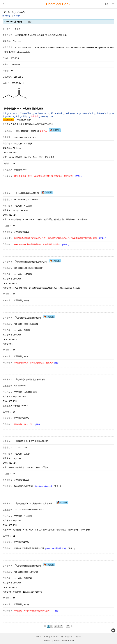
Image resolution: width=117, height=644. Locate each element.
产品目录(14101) (21, 604)
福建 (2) (62, 113)
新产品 (78, 637)
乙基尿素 (52, 35)
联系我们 (48, 641)
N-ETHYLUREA (89, 47)
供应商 (17, 16)
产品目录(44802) (21, 542)
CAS (46, 637)
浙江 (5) (54, 113)
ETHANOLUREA (55, 47)
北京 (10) (7, 113)
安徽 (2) (100, 113)
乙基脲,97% (42, 35)
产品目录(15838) (21, 300)
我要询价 (9, 120)
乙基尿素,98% (21, 35)
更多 (30, 22)
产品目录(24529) (21, 480)
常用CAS (55, 637)
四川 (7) (38, 113)
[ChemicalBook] (58, 4)
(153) (37, 116)
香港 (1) (19, 116)
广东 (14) (46, 113)
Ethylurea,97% (103, 47)
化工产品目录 (67, 637)
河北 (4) (93, 113)
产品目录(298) (20, 170)
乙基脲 (59, 35)
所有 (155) (49, 116)
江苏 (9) (108, 113)
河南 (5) (86, 113)
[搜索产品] (107, 4)
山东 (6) (78, 113)
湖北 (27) (70, 113)
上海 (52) (15, 113)
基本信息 (6, 16)
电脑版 (57, 641)
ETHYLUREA (21, 47)
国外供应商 (38, 109)
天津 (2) (24, 113)
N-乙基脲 (32, 35)
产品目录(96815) (21, 232)
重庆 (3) (31, 113)
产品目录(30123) (21, 418)
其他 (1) (27, 116)
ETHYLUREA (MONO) (37, 47)
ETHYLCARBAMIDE (72, 47)
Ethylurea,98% (23, 52)
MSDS (39, 637)
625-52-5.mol (18, 83)
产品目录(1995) (21, 356)
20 (68, 626)
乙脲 (65, 35)
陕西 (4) (12, 116)
